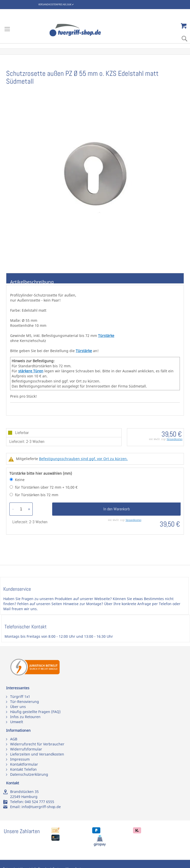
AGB (14, 739)
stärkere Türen (31, 371)
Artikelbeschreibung (32, 281)
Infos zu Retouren (25, 717)
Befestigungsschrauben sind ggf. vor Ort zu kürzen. (83, 459)
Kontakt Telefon (23, 769)
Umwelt (17, 722)
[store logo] (81, 30)
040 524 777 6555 (40, 802)
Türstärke (106, 336)
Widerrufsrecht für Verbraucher (37, 744)
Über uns (18, 707)
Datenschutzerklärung (29, 774)
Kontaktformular (24, 764)
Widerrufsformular (26, 749)
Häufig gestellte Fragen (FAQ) (35, 712)
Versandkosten (175, 439)
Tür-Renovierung (25, 702)
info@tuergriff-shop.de (41, 807)
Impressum (20, 759)
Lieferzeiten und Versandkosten (37, 754)
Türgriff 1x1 (20, 696)
